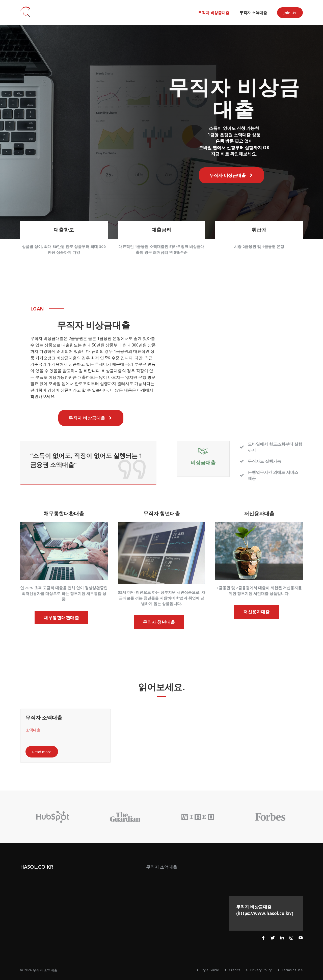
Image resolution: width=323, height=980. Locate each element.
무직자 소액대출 (253, 13)
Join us (290, 13)
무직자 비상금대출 (214, 13)
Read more (42, 752)
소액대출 (33, 730)
